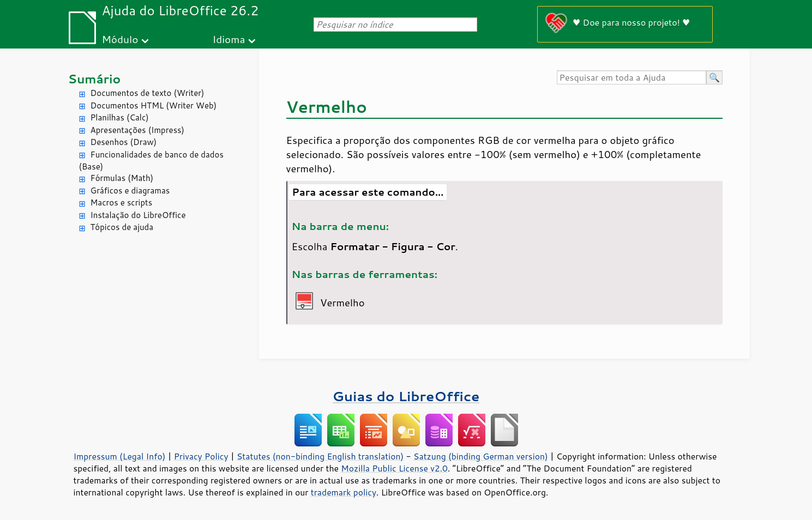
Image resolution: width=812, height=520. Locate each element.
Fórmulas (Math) (122, 178)
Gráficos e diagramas (130, 191)
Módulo (120, 39)
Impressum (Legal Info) (120, 456)
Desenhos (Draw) (124, 142)
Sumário (95, 79)
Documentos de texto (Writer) (148, 93)
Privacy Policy (201, 456)
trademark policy (344, 492)
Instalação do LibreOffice (138, 215)
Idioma (228, 39)
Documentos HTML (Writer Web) (154, 105)
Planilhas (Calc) (120, 117)
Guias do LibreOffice (406, 396)
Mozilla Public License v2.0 (394, 468)
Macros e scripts (122, 202)
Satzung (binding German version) (481, 456)
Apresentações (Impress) (138, 130)
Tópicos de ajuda (122, 227)
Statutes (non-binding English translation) (320, 456)
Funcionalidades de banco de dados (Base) (151, 161)
